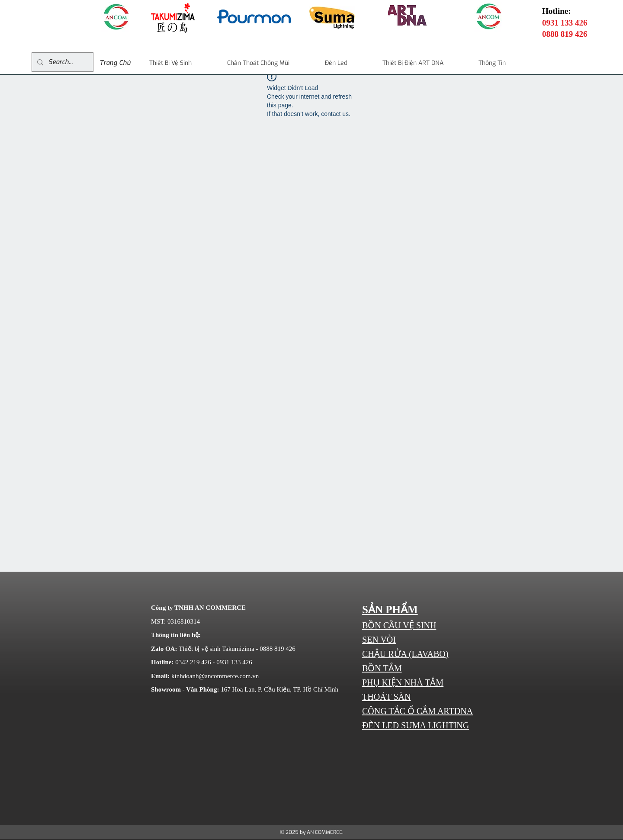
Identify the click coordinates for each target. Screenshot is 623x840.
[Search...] (62, 62)
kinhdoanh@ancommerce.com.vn (215, 676)
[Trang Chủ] (115, 63)
